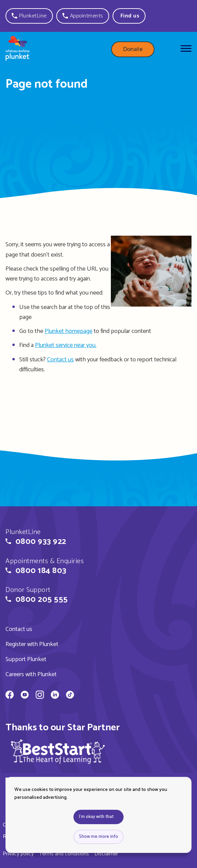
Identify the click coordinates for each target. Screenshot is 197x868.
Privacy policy (18, 854)
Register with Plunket (32, 644)
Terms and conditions (64, 854)
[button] (29, 16)
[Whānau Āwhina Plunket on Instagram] (40, 696)
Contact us (60, 360)
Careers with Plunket (31, 674)
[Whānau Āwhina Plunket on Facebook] (10, 696)
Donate (133, 49)
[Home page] (18, 50)
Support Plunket (26, 659)
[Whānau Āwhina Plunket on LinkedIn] (55, 696)
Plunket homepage (68, 331)
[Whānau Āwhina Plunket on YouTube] (25, 696)
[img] (58, 751)
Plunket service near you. (66, 345)
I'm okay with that (96, 817)
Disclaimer (106, 854)
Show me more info (98, 837)
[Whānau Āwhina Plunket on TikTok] (70, 696)
